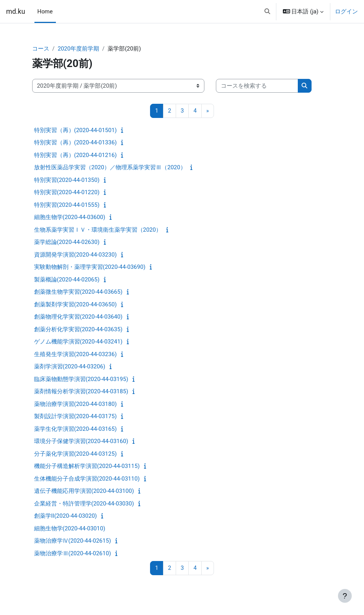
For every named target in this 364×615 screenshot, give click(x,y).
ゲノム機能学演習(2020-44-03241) (78, 342)
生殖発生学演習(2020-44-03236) (75, 354)
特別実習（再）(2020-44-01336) (75, 142)
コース (41, 49)
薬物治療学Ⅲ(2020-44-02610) (73, 553)
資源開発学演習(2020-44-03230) (75, 255)
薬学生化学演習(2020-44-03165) (75, 429)
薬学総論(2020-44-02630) (67, 242)
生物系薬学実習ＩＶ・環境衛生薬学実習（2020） (98, 230)
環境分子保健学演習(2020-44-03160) (81, 441)
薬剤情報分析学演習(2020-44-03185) (81, 391)
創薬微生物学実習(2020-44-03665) (78, 292)
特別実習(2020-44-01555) (67, 205)
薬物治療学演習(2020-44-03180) (75, 404)
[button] (267, 11)
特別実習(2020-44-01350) (67, 180)
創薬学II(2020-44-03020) (66, 516)
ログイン (346, 11)
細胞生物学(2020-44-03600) (70, 217)
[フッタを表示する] (345, 596)
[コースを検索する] (257, 86)
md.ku (16, 11)
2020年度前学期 (78, 49)
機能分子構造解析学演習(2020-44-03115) (87, 466)
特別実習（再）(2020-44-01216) (75, 155)
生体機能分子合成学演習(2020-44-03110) (87, 479)
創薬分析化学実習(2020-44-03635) (78, 329)
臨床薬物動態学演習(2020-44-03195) (81, 379)
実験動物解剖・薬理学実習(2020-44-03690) (90, 267)
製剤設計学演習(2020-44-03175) (75, 416)
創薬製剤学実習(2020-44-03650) (75, 304)
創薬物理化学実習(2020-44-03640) (78, 317)
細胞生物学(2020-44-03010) (70, 528)
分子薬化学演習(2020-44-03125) (75, 454)
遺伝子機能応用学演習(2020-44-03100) (84, 491)
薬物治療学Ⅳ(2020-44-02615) (73, 541)
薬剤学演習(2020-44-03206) (70, 366)
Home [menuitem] (45, 11)
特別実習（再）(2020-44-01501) (75, 130)
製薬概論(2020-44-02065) (67, 280)
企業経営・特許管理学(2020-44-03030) (84, 504)
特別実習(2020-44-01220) (67, 192)
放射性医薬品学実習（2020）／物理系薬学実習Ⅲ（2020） (110, 167)
